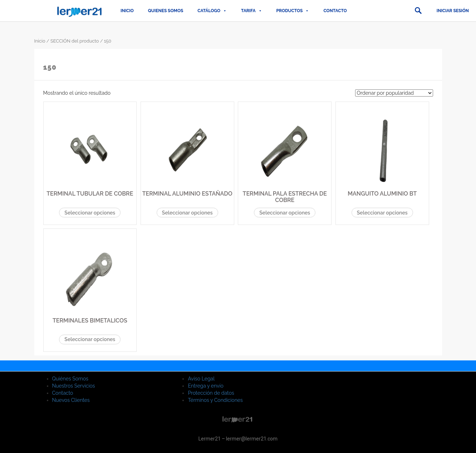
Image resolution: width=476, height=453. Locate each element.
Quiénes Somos (70, 379)
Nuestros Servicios (74, 386)
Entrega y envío (205, 386)
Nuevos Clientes (71, 400)
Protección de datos (211, 393)
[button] (418, 11)
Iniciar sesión (453, 11)
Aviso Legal (201, 379)
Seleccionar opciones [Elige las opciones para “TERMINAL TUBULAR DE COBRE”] (90, 213)
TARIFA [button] (251, 11)
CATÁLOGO (212, 11)
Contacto (335, 11)
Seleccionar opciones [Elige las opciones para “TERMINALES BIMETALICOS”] (90, 339)
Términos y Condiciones (215, 400)
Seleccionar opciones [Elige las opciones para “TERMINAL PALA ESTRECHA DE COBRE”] (285, 213)
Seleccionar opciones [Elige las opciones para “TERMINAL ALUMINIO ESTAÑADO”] (187, 213)
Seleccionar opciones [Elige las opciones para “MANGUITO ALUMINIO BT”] (382, 213)
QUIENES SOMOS (166, 11)
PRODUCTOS (293, 11)
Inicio (127, 11)
